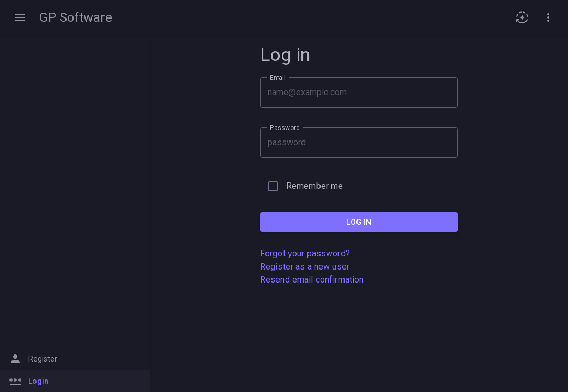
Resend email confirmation (312, 280)
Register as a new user (305, 267)
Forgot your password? (305, 253)
